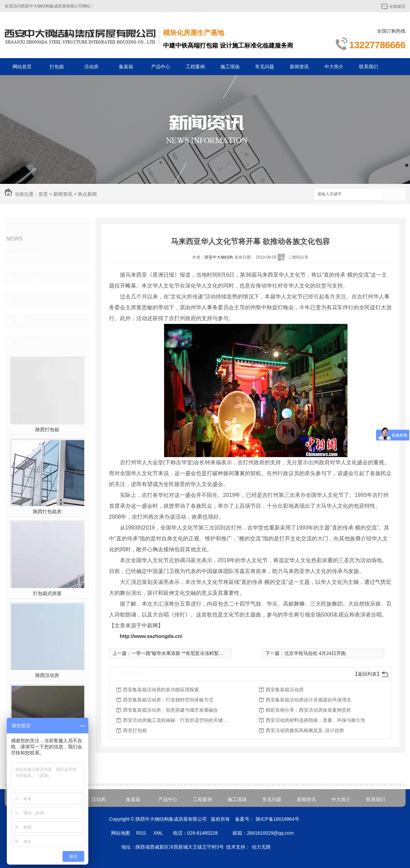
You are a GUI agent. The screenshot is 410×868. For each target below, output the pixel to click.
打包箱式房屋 (47, 593)
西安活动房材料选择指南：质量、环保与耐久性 (316, 720)
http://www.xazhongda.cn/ (151, 636)
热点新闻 (87, 194)
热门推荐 (27, 343)
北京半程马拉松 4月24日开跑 (315, 653)
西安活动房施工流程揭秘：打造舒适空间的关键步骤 (177, 720)
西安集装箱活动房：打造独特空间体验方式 (168, 700)
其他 (21, 321)
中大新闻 (27, 256)
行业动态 (27, 277)
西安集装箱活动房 (285, 690)
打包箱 (57, 67)
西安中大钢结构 (219, 257)
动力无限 (261, 847)
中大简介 (334, 67)
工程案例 (195, 67)
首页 (43, 194)
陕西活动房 (47, 675)
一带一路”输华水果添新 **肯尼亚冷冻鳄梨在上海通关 (187, 653)
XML (159, 833)
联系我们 (369, 67)
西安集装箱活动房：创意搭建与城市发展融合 (171, 710)
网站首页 (22, 67)
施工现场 (230, 67)
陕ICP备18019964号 (278, 819)
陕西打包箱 (47, 430)
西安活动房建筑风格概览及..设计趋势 (305, 730)
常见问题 (265, 67)
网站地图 (121, 833)
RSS (142, 833)
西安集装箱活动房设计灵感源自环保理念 (308, 700)
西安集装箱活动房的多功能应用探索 (161, 690)
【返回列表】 (367, 674)
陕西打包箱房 (47, 511)
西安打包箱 (135, 730)
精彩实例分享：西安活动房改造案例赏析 (308, 710)
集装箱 (126, 67)
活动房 (91, 67)
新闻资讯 (299, 67)
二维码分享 (298, 257)
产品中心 (161, 67)
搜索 (394, 195)
